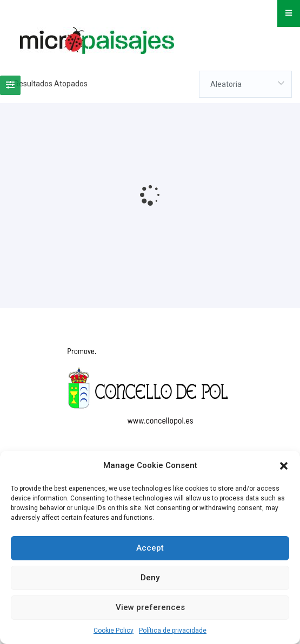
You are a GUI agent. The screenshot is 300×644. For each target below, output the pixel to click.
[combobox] (245, 84)
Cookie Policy (114, 631)
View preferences (150, 607)
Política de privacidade (173, 631)
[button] (284, 466)
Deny (150, 578)
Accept (150, 548)
